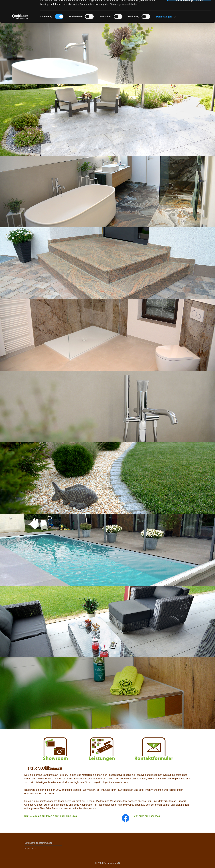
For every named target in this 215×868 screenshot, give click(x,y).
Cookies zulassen (189, 8)
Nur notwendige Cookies (189, 22)
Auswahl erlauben (189, 15)
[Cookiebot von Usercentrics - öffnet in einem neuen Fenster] (20, 39)
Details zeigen (164, 38)
